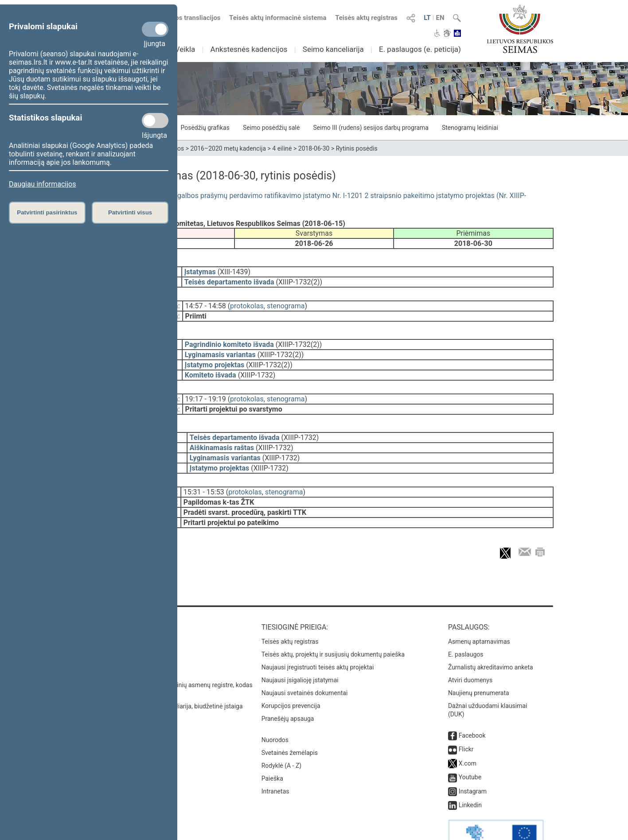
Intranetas (275, 766)
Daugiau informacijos (42, 184)
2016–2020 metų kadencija (228, 148)
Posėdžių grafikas (205, 128)
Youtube (470, 752)
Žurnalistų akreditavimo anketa (491, 642)
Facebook (472, 711)
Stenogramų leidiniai (470, 128)
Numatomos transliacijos (178, 18)
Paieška (272, 754)
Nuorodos (275, 715)
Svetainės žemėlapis (290, 728)
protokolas (247, 300)
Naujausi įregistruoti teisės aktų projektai (318, 642)
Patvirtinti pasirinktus (47, 212)
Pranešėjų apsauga (288, 694)
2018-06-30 (314, 148)
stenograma (286, 300)
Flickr (466, 724)
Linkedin (470, 780)
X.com (468, 739)
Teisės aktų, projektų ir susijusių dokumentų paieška (333, 630)
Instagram (473, 766)
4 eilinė (282, 148)
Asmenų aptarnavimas (479, 617)
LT (427, 18)
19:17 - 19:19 (206, 387)
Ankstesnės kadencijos (249, 49)
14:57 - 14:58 (206, 300)
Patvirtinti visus (130, 212)
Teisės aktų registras (366, 18)
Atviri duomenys (470, 655)
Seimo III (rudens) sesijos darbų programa (371, 128)
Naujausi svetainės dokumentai (305, 668)
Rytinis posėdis (357, 148)
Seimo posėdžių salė (271, 128)
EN (440, 18)
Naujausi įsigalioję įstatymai (300, 655)
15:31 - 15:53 (204, 473)
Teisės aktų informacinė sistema (278, 18)
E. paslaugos (466, 630)
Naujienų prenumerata (479, 668)
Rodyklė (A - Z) (282, 741)
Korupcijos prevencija (291, 681)
